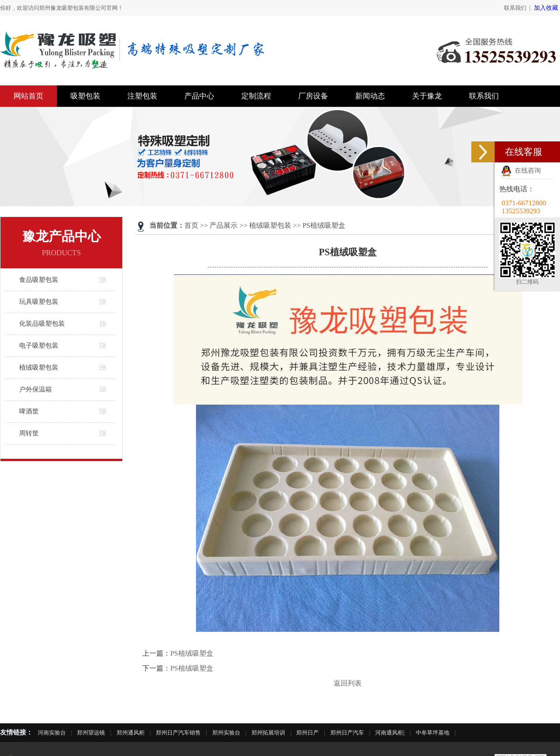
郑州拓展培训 (268, 733)
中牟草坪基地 (433, 733)
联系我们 (515, 8)
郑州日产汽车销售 (178, 733)
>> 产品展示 (219, 225)
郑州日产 (308, 733)
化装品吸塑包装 (42, 324)
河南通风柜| (390, 733)
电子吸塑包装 (39, 346)
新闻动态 (370, 96)
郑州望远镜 (91, 733)
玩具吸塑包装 (39, 302)
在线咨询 (521, 171)
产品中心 (199, 96)
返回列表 (348, 683)
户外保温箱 (35, 389)
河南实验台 (52, 733)
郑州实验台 (226, 733)
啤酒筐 (29, 411)
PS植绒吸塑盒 (192, 653)
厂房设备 (313, 96)
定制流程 (256, 96)
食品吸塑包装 (39, 280)
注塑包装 (142, 96)
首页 (191, 225)
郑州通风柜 (131, 733)
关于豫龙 (427, 96)
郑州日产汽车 (347, 733)
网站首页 (28, 96)
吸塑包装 (85, 96)
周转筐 (29, 433)
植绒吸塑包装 (39, 367)
